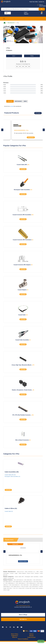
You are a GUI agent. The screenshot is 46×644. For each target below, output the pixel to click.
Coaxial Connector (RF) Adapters (23, 265)
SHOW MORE (23, 169)
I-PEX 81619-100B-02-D (14, 585)
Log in (26, 12)
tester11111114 (20, 572)
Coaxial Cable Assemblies (23, 340)
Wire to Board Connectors (23, 440)
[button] (42, 13)
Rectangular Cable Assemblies (23, 190)
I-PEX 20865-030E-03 (17, 582)
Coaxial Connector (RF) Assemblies (23, 215)
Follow (32, 56)
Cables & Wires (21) (11, 508)
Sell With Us (23, 619)
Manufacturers (11, 23)
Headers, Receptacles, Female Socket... (23, 390)
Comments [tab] (10, 101)
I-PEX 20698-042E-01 (34, 585)
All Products (38, 113)
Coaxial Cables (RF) (23, 165)
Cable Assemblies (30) (12, 472)
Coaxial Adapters (23, 290)
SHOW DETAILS (23, 137)
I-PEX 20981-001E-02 (28, 582)
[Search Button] (42, 9)
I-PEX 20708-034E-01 (34, 587)
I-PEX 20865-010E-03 (15, 587)
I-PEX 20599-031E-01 (31, 583)
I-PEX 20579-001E (37, 580)
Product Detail (23, 561)
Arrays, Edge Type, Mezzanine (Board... (23, 365)
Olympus (37, 573)
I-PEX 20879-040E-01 (20, 583)
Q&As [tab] (25, 101)
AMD (37, 572)
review (12, 106)
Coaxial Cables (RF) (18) (10, 475)
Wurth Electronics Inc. (30, 572)
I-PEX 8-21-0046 (25, 587)
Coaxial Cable (23, 315)
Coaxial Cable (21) (9, 511)
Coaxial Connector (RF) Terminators (23, 240)
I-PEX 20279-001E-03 (18, 580)
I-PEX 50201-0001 (25, 585)
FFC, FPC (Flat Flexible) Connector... (23, 415)
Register (26, 14)
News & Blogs (23, 615)
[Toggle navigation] (4, 19)
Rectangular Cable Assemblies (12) (12, 476)
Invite (14, 56)
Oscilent (12, 573)
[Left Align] (17, 67)
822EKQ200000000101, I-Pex (15, 555)
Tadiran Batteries (22, 573)
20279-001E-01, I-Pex (12, 130)
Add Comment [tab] (18, 101)
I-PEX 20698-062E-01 (10, 583)
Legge (16, 573)
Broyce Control (30, 573)
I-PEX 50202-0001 (28, 580)
